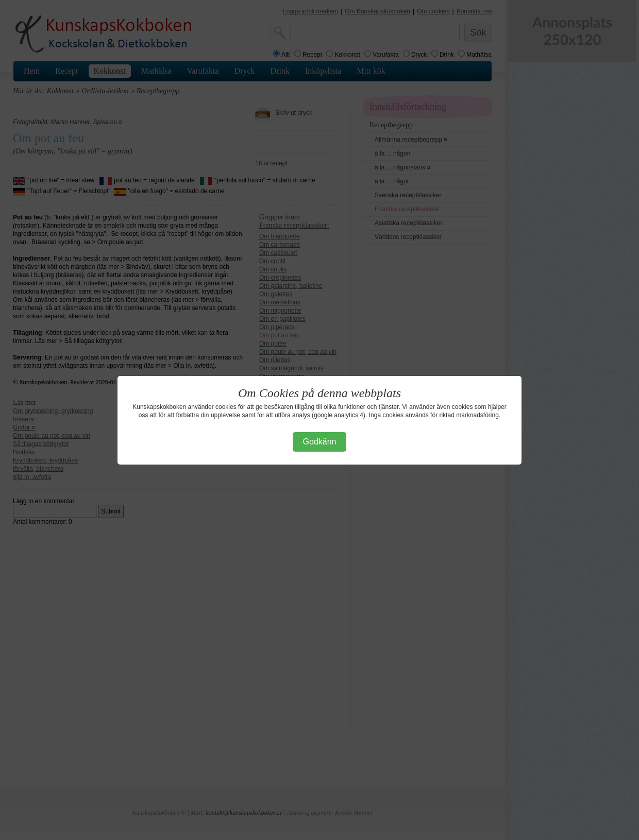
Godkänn (320, 442)
